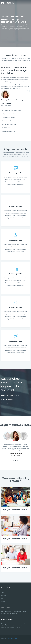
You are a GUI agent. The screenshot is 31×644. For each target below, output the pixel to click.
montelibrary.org (12, 638)
